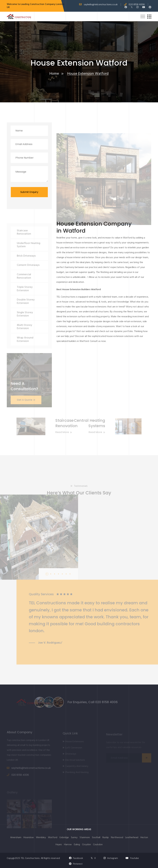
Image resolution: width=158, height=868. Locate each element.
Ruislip (106, 838)
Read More (91, 432)
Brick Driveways (26, 261)
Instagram (111, 858)
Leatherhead (132, 838)
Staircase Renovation (24, 238)
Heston (144, 838)
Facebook (76, 858)
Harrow (68, 845)
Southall (96, 838)
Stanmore (85, 838)
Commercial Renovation (24, 282)
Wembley (41, 838)
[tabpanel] (94, 619)
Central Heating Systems (84, 423)
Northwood (117, 838)
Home (54, 74)
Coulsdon (98, 845)
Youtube (132, 858)
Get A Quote (26, 405)
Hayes (59, 845)
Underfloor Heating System (29, 251)
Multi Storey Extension (24, 332)
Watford (53, 838)
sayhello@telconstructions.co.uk (101, 5)
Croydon (86, 845)
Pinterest (76, 864)
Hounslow (29, 838)
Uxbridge (64, 838)
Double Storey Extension (26, 307)
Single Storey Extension (25, 320)
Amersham (16, 838)
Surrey (74, 838)
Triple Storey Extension (25, 294)
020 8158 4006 (137, 5)
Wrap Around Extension (25, 345)
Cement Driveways (28, 271)
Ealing (77, 845)
